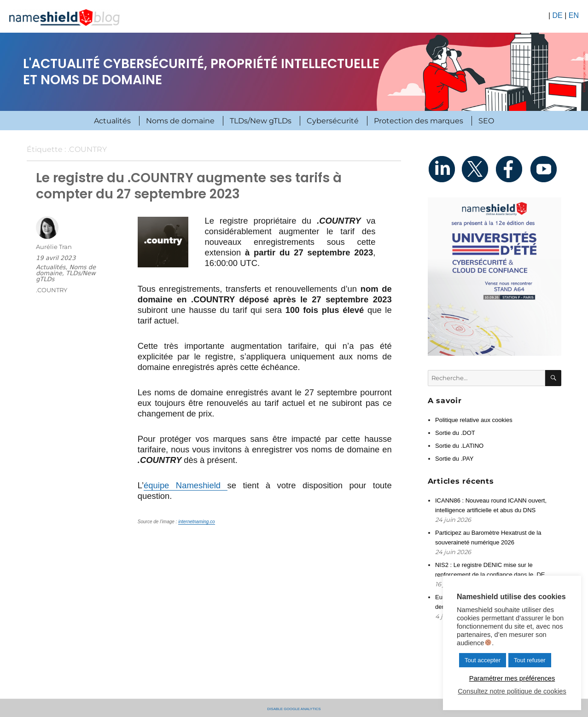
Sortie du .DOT (455, 433)
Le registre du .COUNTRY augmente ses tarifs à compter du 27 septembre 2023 (189, 186)
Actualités (112, 121)
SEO (486, 121)
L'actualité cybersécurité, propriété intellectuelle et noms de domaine (201, 72)
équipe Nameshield (185, 485)
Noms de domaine (180, 121)
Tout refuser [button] (530, 660)
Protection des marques (419, 121)
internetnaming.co (197, 522)
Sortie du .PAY (454, 459)
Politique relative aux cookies (474, 420)
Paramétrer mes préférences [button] (512, 678)
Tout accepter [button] (483, 660)
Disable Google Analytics (294, 708)
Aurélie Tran (54, 247)
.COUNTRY (52, 290)
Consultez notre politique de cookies (512, 691)
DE (557, 15)
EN (574, 15)
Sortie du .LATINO (459, 446)
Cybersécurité (333, 121)
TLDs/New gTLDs (261, 121)
